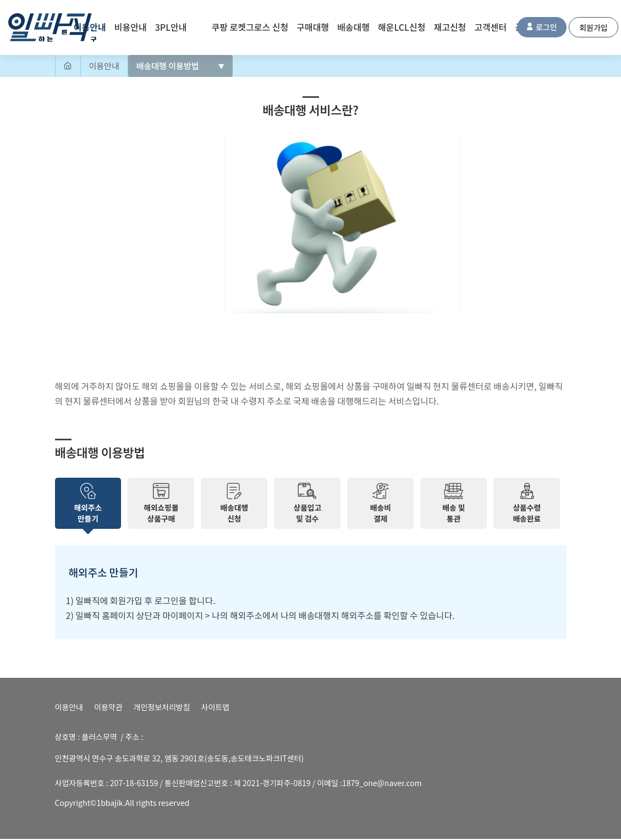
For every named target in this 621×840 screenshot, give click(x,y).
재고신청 (450, 27)
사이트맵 (216, 708)
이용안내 (69, 708)
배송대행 (353, 27)
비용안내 (131, 27)
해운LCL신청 (402, 27)
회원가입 (593, 27)
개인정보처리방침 (162, 708)
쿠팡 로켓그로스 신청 (250, 27)
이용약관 (108, 708)
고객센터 (490, 27)
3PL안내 (171, 27)
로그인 (542, 27)
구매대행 (313, 27)
